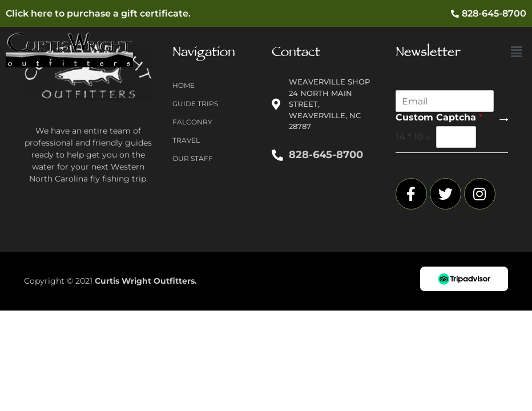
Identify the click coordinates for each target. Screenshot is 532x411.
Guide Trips (195, 104)
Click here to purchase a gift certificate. (98, 13)
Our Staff (193, 158)
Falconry (192, 122)
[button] (517, 53)
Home (184, 85)
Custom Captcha (439, 117)
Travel (186, 140)
